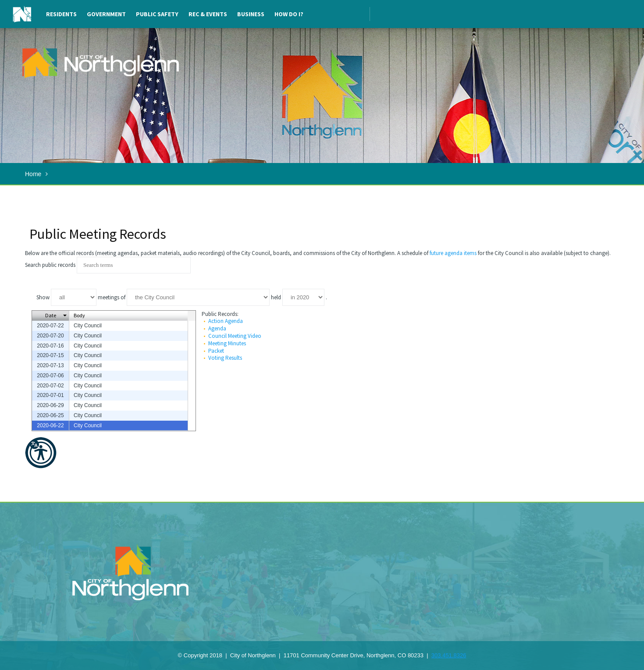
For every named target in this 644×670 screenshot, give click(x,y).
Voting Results (225, 358)
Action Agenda (226, 321)
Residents (61, 14)
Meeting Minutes (227, 343)
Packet (216, 351)
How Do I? (289, 14)
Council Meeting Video (235, 336)
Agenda (217, 328)
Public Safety (157, 14)
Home (33, 174)
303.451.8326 (449, 655)
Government (106, 14)
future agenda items (453, 253)
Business (251, 14)
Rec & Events (208, 14)
